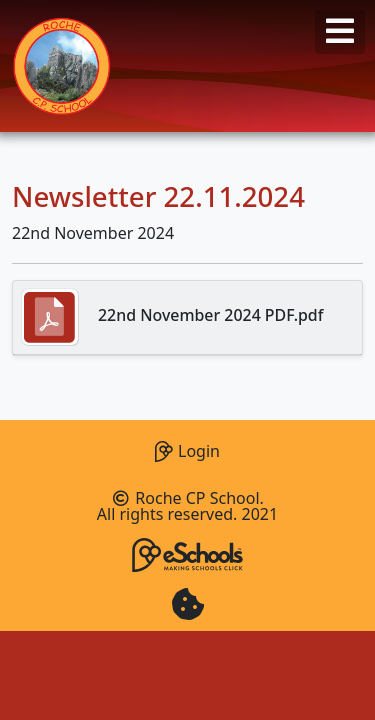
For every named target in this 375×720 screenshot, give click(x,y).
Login (187, 448)
